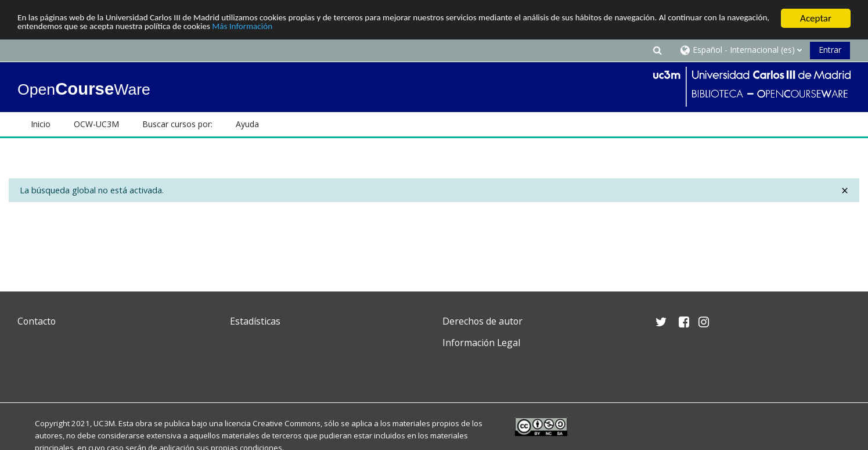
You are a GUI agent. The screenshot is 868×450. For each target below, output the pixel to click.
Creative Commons (287, 423)
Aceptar (816, 18)
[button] (658, 50)
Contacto (37, 321)
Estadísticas (255, 321)
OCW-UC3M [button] (96, 124)
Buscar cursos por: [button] (177, 124)
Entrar (830, 50)
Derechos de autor (482, 321)
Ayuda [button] (247, 124)
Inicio (41, 124)
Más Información (386, 29)
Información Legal (481, 343)
